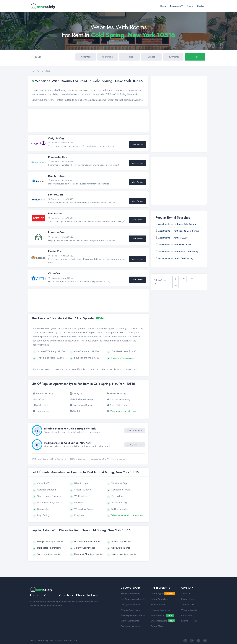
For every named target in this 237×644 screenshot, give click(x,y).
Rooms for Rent (189, 621)
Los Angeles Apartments (133, 599)
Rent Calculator (162, 615)
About (190, 6)
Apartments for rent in (176, 258)
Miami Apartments (130, 621)
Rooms (195, 57)
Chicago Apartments (131, 604)
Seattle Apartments (130, 626)
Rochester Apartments (49, 548)
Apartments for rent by (173, 238)
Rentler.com (55, 214)
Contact (201, 6)
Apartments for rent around (178, 252)
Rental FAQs (157, 626)
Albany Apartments (85, 548)
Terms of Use (188, 604)
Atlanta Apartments (131, 610)
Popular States (158, 604)
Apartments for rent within (175, 245)
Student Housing (163, 621)
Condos (151, 57)
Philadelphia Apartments (133, 615)
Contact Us (187, 615)
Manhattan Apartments (124, 554)
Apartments (108, 57)
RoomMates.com (58, 157)
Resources (176, 6)
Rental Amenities (159, 599)
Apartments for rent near (177, 224)
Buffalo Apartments (122, 541)
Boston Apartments (130, 594)
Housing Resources (160, 610)
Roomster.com (56, 232)
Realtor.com (55, 251)
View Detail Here (135, 431)
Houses (129, 57)
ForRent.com (56, 195)
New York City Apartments (88, 554)
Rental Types (163, 594)
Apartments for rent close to (179, 231)
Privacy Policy (188, 599)
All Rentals (86, 57)
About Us (186, 594)
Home (163, 6)
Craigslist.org (56, 138)
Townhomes (173, 57)
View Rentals (138, 144)
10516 (47, 71)
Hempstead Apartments (50, 541)
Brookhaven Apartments (87, 541)
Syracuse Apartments (49, 554)
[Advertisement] (89, 121)
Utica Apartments (121, 548)
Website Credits (189, 610)
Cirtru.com (54, 273)
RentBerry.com (57, 176)
